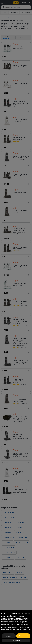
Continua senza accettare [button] (9, 640)
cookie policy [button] (24, 624)
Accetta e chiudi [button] (23, 640)
